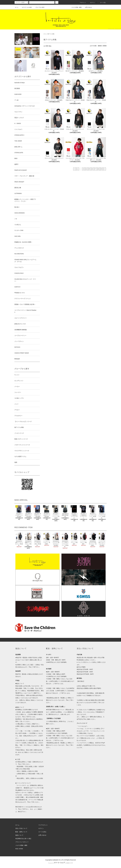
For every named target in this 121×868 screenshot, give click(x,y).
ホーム (17, 7)
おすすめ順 (93, 46)
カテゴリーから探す (26, 7)
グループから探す (39, 7)
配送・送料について (21, 832)
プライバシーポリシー (22, 842)
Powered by (60, 863)
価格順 (100, 46)
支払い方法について (21, 828)
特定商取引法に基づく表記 (23, 839)
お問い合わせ (87, 7)
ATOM (21, 849)
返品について (19, 835)
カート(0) (102, 3)
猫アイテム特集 (51, 34)
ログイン (91, 3)
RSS (17, 849)
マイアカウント (43, 825)
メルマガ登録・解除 (75, 7)
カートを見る (42, 832)
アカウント (82, 3)
